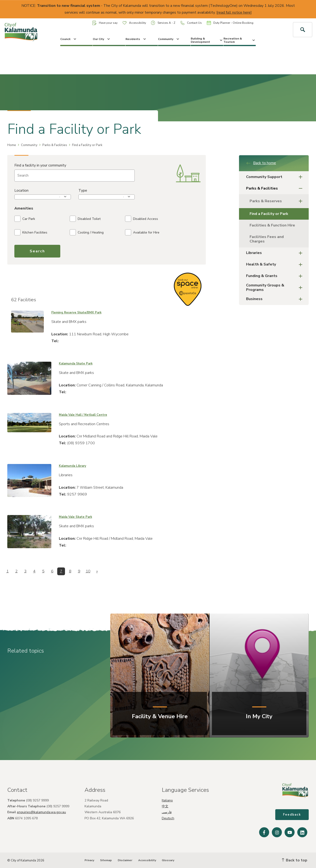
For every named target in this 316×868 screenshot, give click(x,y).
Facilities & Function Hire (272, 225)
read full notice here (234, 12)
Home (12, 145)
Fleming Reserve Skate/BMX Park (76, 313)
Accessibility (134, 23)
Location (21, 190)
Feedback (292, 815)
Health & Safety (276, 265)
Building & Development (207, 40)
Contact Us (191, 23)
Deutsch (168, 818)
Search (37, 251)
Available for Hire (142, 232)
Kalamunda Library (73, 466)
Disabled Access (142, 219)
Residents (136, 39)
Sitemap (106, 860)
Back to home (261, 163)
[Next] (97, 571)
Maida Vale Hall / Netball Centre (83, 415)
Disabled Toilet (85, 219)
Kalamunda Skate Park (76, 364)
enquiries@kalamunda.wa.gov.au (41, 812)
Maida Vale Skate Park (75, 517)
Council (69, 39)
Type (83, 190)
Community (169, 39)
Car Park (25, 219)
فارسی (167, 812)
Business (276, 299)
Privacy (89, 860)
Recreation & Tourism (240, 40)
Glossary (168, 860)
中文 (165, 806)
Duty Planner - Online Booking (230, 23)
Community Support (276, 177)
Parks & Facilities (55, 145)
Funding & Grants (276, 276)
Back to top (295, 860)
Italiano (167, 800)
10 (88, 571)
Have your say (105, 23)
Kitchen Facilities (31, 232)
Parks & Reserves (277, 201)
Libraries (276, 253)
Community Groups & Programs (276, 287)
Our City (102, 39)
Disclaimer (125, 860)
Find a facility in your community (40, 165)
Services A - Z (163, 23)
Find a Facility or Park (269, 214)
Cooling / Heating (87, 232)
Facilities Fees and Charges (267, 239)
